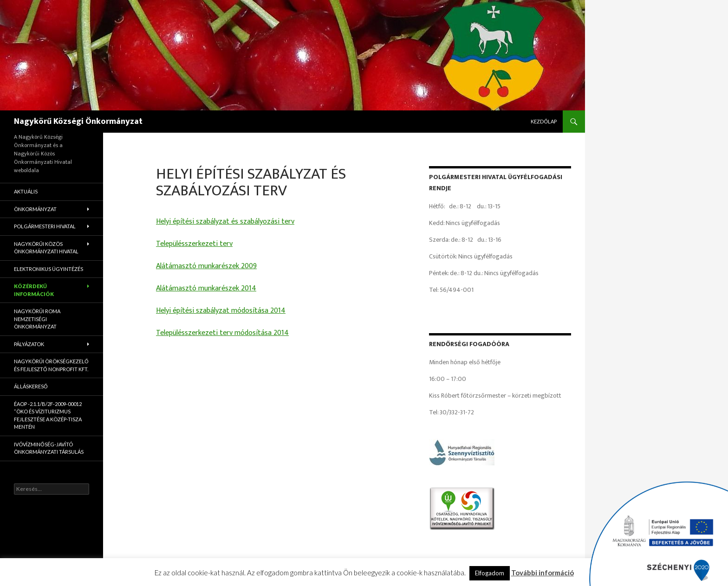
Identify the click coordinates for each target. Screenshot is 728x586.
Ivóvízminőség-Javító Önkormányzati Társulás (49, 448)
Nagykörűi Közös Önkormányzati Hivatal (46, 248)
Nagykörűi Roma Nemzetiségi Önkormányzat (37, 319)
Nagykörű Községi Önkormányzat (78, 122)
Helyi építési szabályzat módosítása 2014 (221, 311)
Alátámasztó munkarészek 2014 (206, 288)
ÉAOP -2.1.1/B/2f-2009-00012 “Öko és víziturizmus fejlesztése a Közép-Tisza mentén (48, 415)
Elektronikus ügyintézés (49, 269)
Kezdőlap (544, 121)
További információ (543, 573)
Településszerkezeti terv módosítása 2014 (222, 333)
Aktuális (26, 191)
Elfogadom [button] (490, 573)
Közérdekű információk (34, 290)
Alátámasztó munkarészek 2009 (206, 266)
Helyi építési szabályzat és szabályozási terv (225, 222)
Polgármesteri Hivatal (45, 226)
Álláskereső (31, 386)
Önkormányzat (35, 209)
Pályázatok (29, 344)
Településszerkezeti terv (194, 244)
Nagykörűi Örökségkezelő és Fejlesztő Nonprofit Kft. (51, 365)
